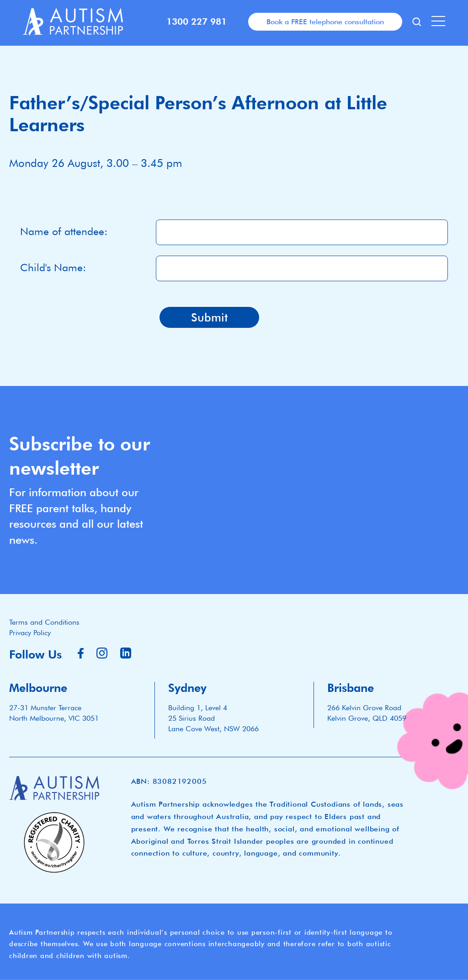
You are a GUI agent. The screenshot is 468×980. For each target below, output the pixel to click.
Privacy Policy (30, 633)
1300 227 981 (197, 21)
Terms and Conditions (44, 622)
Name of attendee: (64, 231)
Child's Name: (53, 267)
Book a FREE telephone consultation (325, 21)
